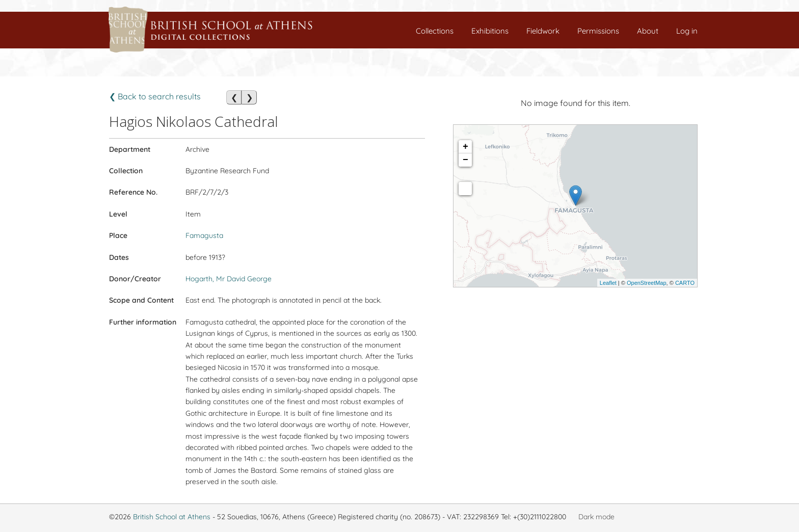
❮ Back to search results (155, 96)
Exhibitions (490, 31)
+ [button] (465, 147)
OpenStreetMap (647, 283)
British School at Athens (172, 517)
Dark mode (596, 517)
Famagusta (204, 235)
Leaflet (608, 283)
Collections (435, 31)
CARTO (685, 283)
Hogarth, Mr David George (229, 279)
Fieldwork (543, 31)
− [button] (465, 160)
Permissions (598, 31)
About (648, 31)
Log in (687, 31)
